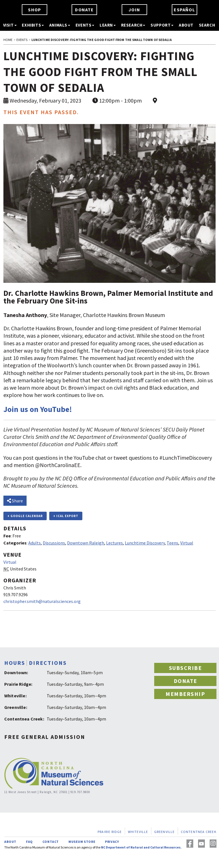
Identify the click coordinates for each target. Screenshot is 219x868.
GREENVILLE (165, 832)
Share (15, 501)
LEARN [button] (108, 25)
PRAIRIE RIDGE (110, 832)
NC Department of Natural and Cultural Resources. (141, 847)
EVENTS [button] (85, 25)
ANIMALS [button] (60, 25)
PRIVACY (112, 842)
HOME (8, 40)
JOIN (134, 10)
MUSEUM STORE (82, 842)
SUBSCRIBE (185, 668)
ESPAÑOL (184, 10)
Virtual (187, 543)
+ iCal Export (66, 516)
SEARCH (207, 25)
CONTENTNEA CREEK (199, 832)
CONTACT (51, 842)
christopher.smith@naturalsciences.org (42, 601)
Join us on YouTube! (38, 409)
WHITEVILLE (138, 832)
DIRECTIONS (48, 663)
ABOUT (186, 25)
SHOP (35, 10)
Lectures (114, 543)
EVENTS (22, 40)
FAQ (29, 842)
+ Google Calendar (25, 516)
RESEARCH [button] (133, 25)
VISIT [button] (10, 25)
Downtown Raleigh (86, 543)
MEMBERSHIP (185, 694)
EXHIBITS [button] (33, 25)
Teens (172, 543)
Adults (35, 543)
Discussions (54, 543)
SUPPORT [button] (162, 25)
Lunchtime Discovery (145, 543)
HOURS (15, 663)
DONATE (84, 10)
